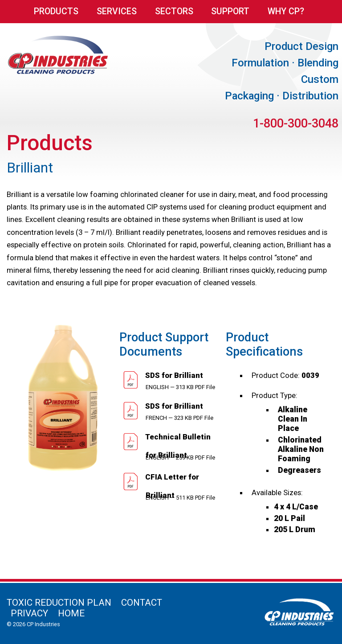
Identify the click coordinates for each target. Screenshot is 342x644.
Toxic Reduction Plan (59, 603)
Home (71, 613)
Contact (142, 603)
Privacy (29, 613)
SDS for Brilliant (173, 375)
